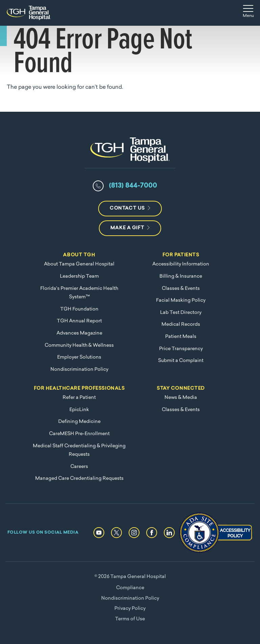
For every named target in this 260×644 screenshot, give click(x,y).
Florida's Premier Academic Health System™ (79, 293)
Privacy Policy (130, 609)
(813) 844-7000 (133, 186)
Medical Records (181, 325)
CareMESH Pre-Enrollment (79, 434)
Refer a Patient (79, 398)
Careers (79, 467)
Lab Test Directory (181, 313)
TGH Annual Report (79, 321)
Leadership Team (79, 276)
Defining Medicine (79, 422)
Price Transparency (181, 349)
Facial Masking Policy (181, 300)
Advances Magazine (79, 333)
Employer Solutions (79, 357)
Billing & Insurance (181, 276)
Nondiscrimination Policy (79, 370)
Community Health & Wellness (79, 346)
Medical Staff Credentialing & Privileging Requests (79, 450)
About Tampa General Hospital (79, 264)
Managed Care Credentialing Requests (79, 479)
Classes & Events (181, 289)
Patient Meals (181, 337)
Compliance (130, 588)
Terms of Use (130, 619)
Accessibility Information (181, 264)
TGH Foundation (79, 309)
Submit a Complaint (181, 361)
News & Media (181, 398)
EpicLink (79, 410)
